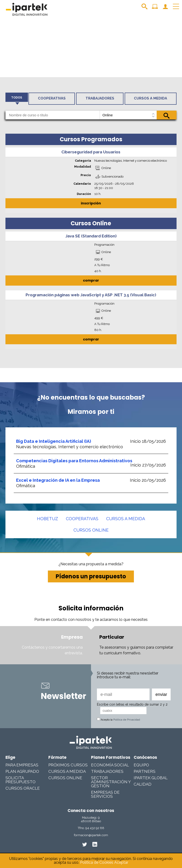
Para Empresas (22, 764)
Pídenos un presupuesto (91, 575)
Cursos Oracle (23, 787)
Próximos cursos (68, 764)
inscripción (91, 202)
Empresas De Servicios (105, 793)
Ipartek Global (151, 776)
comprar (91, 279)
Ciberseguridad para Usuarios (91, 150)
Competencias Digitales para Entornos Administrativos (74, 459)
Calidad (143, 783)
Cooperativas (82, 517)
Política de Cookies (97, 862)
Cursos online (91, 528)
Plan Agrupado (22, 770)
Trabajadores (107, 770)
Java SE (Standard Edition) (91, 234)
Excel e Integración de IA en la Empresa (58, 479)
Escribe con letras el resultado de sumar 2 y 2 (132, 703)
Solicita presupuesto (20, 778)
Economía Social (110, 764)
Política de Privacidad (127, 718)
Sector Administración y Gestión (111, 780)
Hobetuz (48, 517)
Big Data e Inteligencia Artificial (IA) (54, 440)
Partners (145, 770)
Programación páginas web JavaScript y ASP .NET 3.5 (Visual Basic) (91, 293)
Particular (112, 636)
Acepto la (118, 718)
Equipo (141, 764)
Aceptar (121, 862)
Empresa (72, 636)
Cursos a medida (126, 517)
